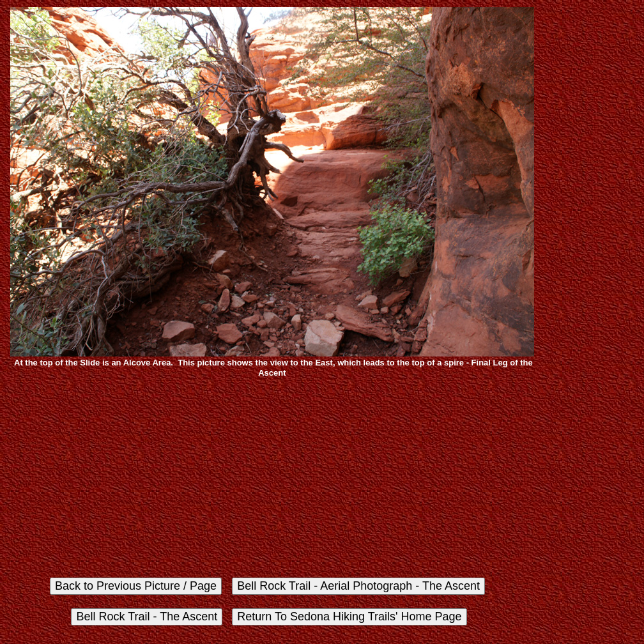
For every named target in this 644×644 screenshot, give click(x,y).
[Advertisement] (272, 477)
